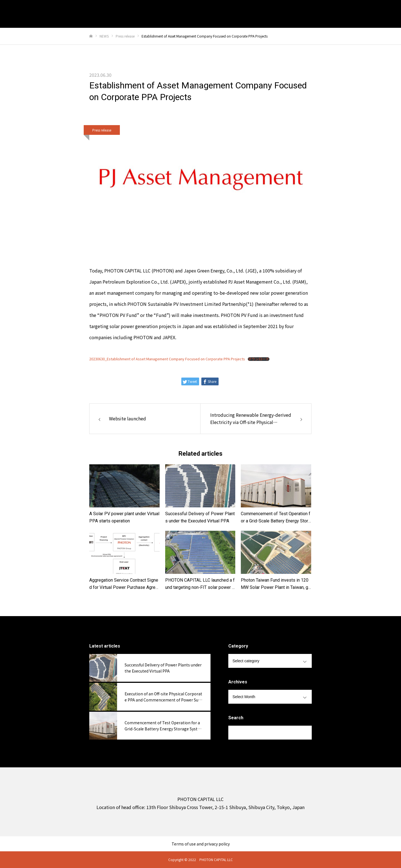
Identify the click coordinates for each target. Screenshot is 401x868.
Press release (102, 130)
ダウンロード (259, 359)
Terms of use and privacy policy (201, 844)
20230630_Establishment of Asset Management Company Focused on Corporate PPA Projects (167, 359)
